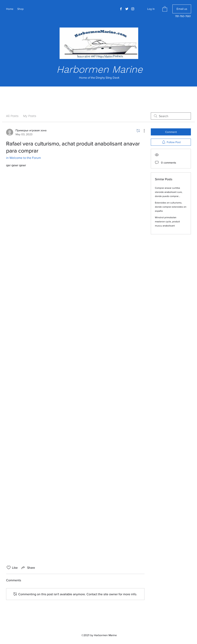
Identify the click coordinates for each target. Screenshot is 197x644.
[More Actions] (142, 131)
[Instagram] (133, 9)
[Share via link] (28, 568)
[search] (171, 116)
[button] (165, 9)
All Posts (12, 116)
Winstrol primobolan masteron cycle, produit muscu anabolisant (167, 222)
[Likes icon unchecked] (9, 568)
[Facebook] (121, 9)
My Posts (30, 116)
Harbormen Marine (99, 69)
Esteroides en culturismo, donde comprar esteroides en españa (171, 207)
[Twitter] (127, 9)
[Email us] (182, 9)
